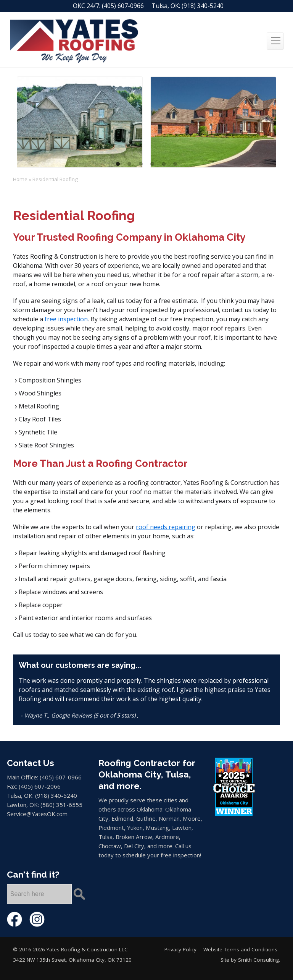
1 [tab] (118, 164)
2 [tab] (129, 164)
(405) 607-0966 (123, 6)
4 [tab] (152, 164)
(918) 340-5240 (203, 6)
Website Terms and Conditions (240, 949)
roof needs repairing (166, 527)
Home (20, 179)
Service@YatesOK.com (37, 814)
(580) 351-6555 (61, 805)
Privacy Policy (180, 949)
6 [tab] (175, 164)
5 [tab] (164, 164)
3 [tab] (141, 164)
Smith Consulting (258, 960)
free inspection (66, 319)
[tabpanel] (80, 122)
